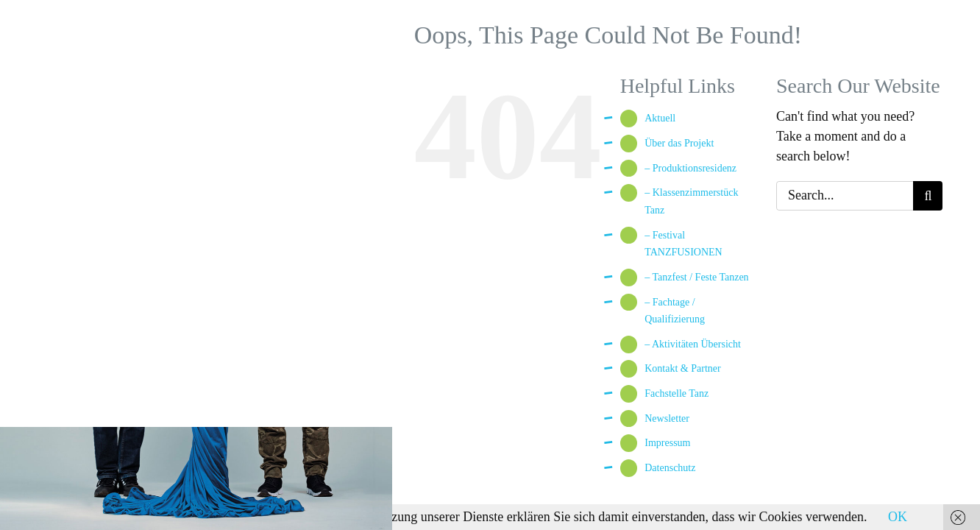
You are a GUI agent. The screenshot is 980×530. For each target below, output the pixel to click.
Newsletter (667, 418)
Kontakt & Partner (682, 368)
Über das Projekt (679, 143)
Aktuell (660, 118)
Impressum (667, 443)
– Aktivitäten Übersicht (693, 344)
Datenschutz (670, 468)
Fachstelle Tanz (677, 393)
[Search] (928, 196)
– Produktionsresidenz (690, 168)
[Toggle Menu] (360, 35)
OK (898, 517)
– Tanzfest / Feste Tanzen (696, 277)
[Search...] (845, 196)
